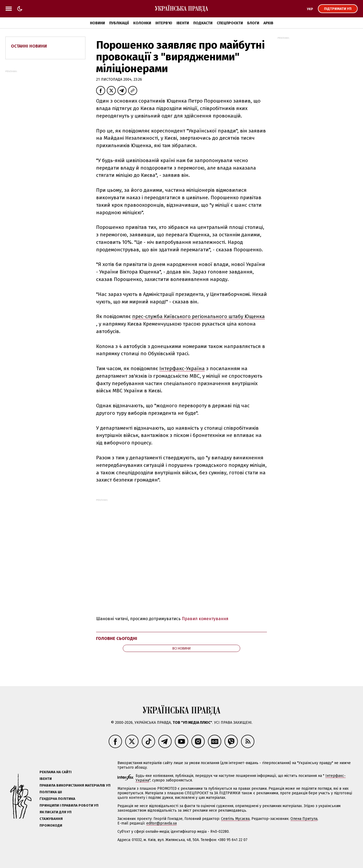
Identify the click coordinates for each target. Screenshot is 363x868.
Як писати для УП (56, 812)
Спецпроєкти (230, 23)
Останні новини (29, 46)
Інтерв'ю (164, 23)
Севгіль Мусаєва (235, 819)
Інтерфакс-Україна (182, 368)
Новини (97, 23)
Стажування (51, 819)
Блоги (253, 23)
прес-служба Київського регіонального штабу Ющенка (198, 316)
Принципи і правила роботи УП (69, 805)
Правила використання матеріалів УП (75, 785)
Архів (268, 23)
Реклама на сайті (56, 772)
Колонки (142, 23)
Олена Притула (304, 819)
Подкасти (203, 23)
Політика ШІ (51, 792)
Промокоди (51, 825)
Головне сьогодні (117, 638)
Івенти (183, 23)
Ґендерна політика (57, 799)
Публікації (119, 23)
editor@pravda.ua (161, 823)
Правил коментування (205, 619)
